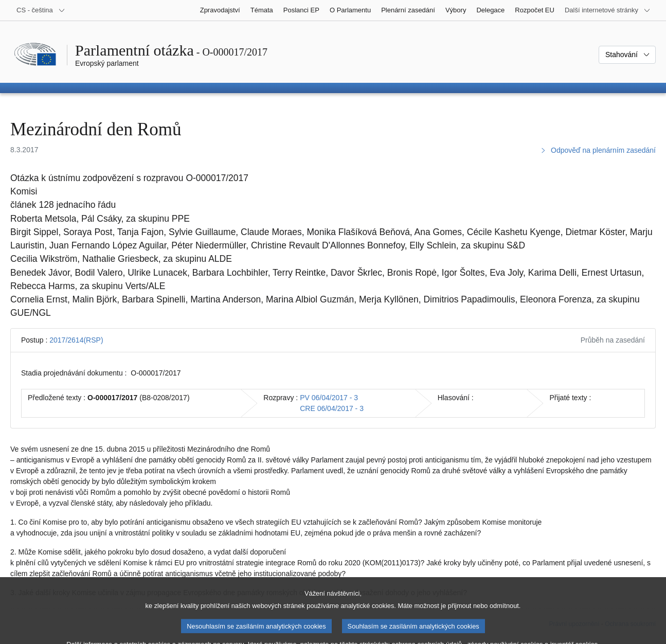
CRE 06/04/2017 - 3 (332, 408)
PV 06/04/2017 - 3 (329, 398)
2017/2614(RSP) (76, 340)
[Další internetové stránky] (608, 10)
